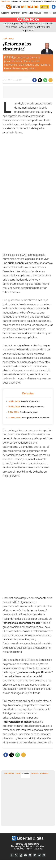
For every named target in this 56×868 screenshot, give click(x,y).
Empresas (5, 13)
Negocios (47, 13)
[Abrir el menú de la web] (3, 7)
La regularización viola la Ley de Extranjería (27, 1)
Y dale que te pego (23, 412)
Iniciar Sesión (54, 7)
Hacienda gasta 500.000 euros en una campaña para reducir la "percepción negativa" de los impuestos (28, 27)
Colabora (44, 7)
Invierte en (16, 13)
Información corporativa (27, 844)
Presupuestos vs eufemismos (29, 418)
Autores (38, 849)
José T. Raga (8, 39)
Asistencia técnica (23, 849)
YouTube (26, 855)
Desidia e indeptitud (24, 401)
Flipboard (35, 855)
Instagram (21, 855)
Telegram (39, 855)
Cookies (40, 846)
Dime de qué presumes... (26, 407)
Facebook (12, 855)
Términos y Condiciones (22, 846)
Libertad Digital (28, 838)
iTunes (44, 855)
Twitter (16, 855)
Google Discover (30, 855)
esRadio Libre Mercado (32, 13)
